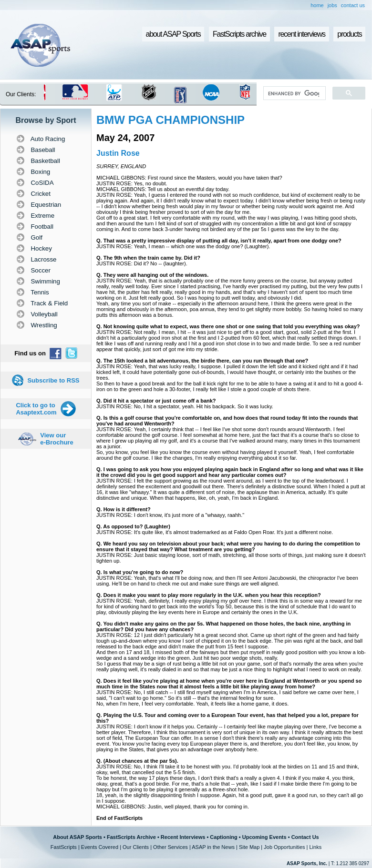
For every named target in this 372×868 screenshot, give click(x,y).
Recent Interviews (183, 837)
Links (315, 847)
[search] (294, 93)
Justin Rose (118, 153)
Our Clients (136, 847)
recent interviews (301, 34)
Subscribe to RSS (53, 380)
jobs (332, 5)
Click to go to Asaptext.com (36, 409)
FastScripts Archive (131, 837)
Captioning (223, 837)
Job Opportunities (284, 847)
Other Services (170, 847)
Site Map (249, 847)
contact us (353, 5)
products (349, 34)
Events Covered (100, 847)
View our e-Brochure (57, 439)
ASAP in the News (213, 847)
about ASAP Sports (173, 34)
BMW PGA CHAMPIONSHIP (170, 120)
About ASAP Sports (77, 837)
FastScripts (64, 847)
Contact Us (305, 837)
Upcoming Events (264, 837)
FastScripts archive (239, 34)
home (317, 5)
